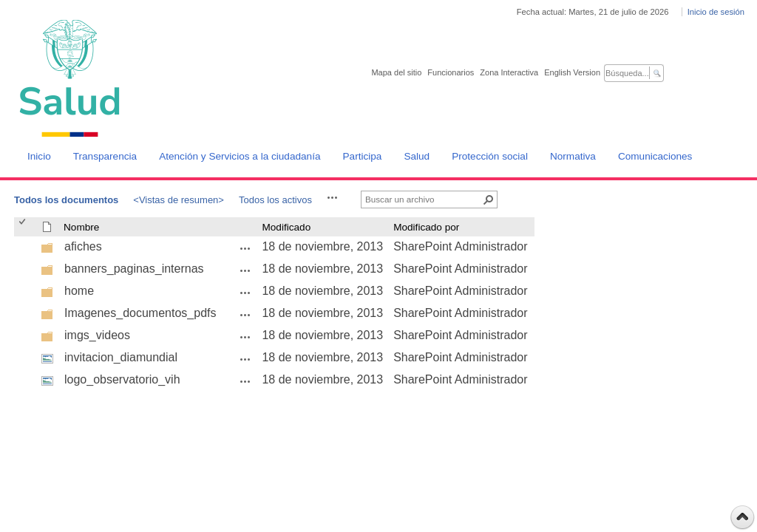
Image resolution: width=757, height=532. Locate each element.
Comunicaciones (655, 156)
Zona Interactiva (509, 72)
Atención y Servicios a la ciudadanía (240, 156)
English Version (572, 72)
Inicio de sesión (716, 12)
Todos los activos (275, 200)
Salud (417, 156)
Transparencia (105, 156)
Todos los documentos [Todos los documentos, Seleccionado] (66, 200)
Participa (363, 156)
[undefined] (47, 250)
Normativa (573, 156)
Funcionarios (451, 72)
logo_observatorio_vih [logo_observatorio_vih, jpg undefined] (122, 379)
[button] (333, 197)
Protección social (490, 156)
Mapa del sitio (396, 72)
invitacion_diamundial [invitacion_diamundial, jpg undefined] (121, 357)
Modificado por (426, 227)
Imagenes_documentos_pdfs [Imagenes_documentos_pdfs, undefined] (140, 313)
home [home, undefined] (79, 291)
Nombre (81, 227)
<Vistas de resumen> (179, 200)
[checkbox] (23, 227)
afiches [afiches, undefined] (83, 246)
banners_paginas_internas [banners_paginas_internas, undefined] (134, 269)
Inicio (39, 156)
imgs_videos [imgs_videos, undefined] (97, 335)
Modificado (286, 227)
